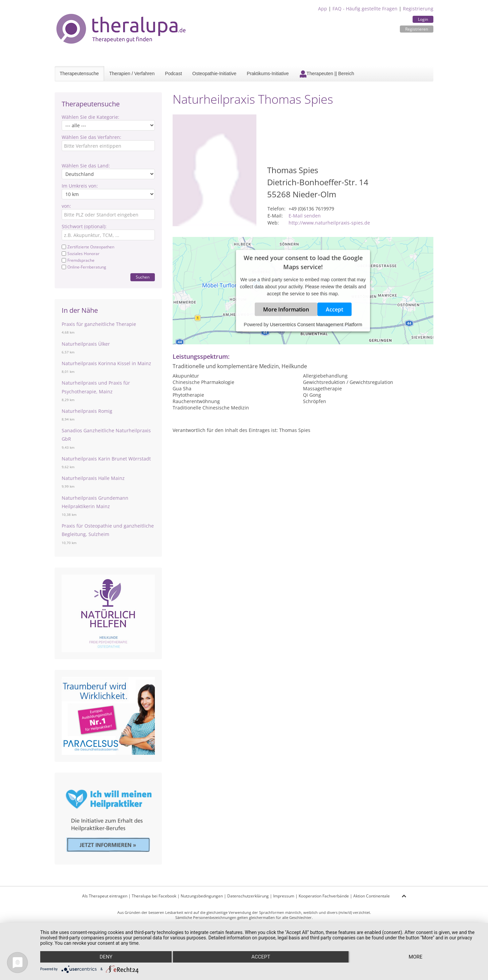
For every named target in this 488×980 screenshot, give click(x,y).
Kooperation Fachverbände (324, 896)
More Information (286, 309)
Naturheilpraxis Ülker (86, 344)
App (323, 9)
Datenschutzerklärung (248, 896)
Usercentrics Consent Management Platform (316, 324)
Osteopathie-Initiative (215, 73)
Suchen (143, 277)
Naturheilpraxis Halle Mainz (93, 478)
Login (423, 19)
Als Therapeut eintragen (105, 896)
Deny (106, 957)
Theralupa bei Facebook (154, 896)
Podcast (173, 73)
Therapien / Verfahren (132, 73)
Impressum (284, 896)
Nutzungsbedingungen (202, 896)
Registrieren (417, 29)
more (415, 957)
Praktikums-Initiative (268, 73)
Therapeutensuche (79, 73)
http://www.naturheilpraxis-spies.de (329, 223)
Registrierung (418, 9)
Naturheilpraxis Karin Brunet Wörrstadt (106, 459)
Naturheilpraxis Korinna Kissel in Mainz (106, 363)
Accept (334, 309)
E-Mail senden (305, 216)
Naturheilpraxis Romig (87, 411)
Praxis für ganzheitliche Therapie (99, 324)
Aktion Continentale (372, 896)
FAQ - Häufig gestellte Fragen (365, 9)
